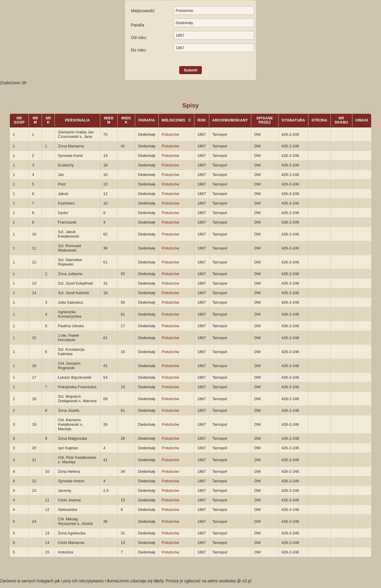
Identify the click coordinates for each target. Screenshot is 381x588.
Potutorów (170, 134)
